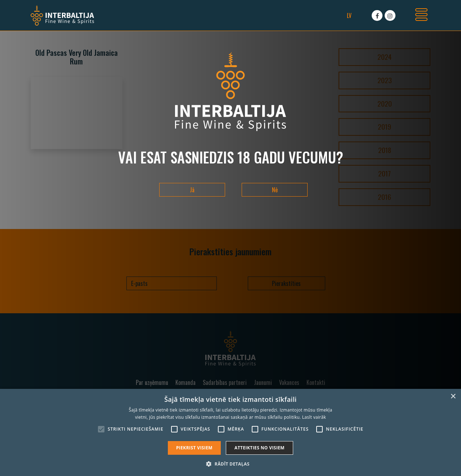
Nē (275, 190)
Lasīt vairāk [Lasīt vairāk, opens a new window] (314, 417)
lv (349, 15)
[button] (230, 464)
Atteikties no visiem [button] (259, 448)
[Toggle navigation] (421, 15)
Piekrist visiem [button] (194, 448)
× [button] (453, 397)
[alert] (230, 432)
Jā (192, 190)
